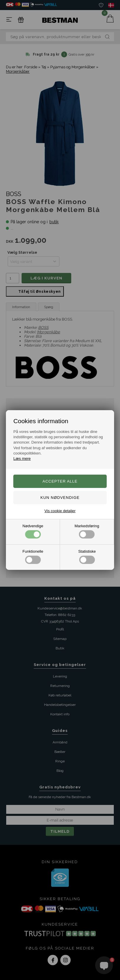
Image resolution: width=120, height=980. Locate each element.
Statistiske (87, 557)
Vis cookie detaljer (60, 511)
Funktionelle (33, 557)
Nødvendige (33, 531)
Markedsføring (87, 531)
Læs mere (22, 459)
